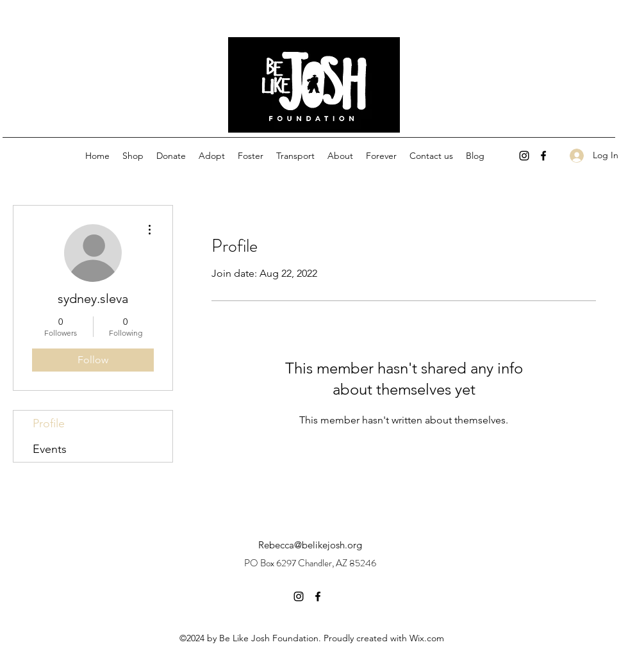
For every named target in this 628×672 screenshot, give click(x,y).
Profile (49, 423)
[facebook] (543, 156)
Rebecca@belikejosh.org (310, 545)
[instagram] (524, 156)
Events (50, 449)
